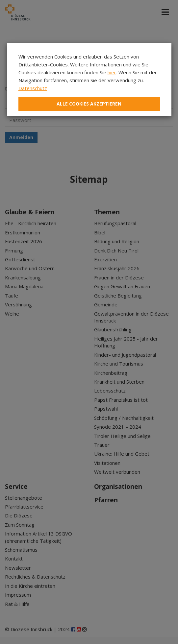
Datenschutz (33, 88)
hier (112, 72)
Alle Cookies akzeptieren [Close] (89, 104)
